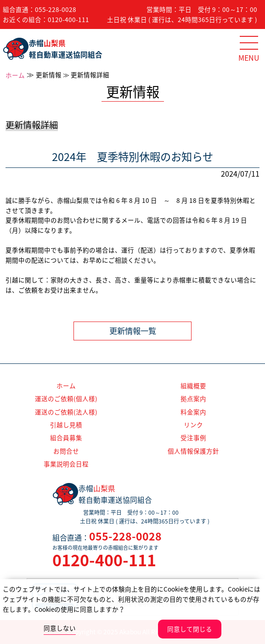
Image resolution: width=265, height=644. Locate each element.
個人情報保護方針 (193, 451)
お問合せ (66, 451)
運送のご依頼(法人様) (66, 412)
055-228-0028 (56, 9)
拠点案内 (193, 398)
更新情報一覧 (133, 331)
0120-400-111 (68, 19)
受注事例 (193, 437)
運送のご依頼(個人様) (66, 398)
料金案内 (193, 412)
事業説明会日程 (66, 464)
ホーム (15, 75)
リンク (193, 425)
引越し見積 (66, 425)
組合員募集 (66, 437)
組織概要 (193, 385)
